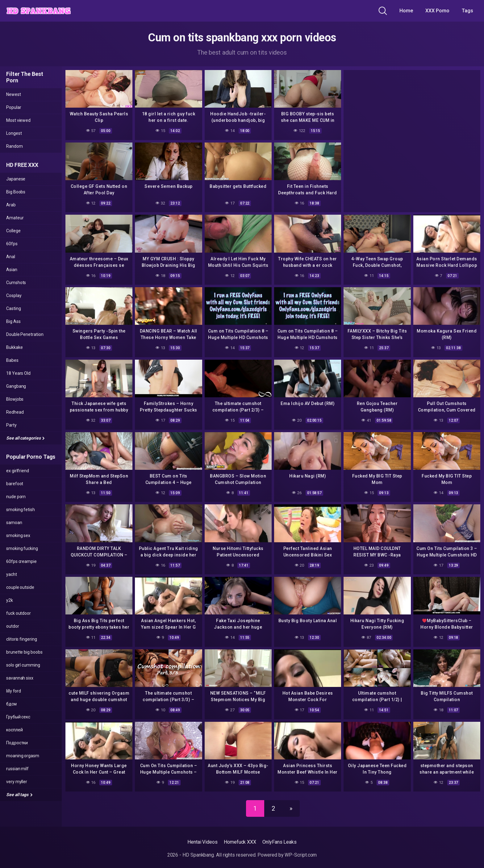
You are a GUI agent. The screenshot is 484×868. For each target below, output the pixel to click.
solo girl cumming (23, 665)
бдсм (11, 704)
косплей (14, 730)
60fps (12, 244)
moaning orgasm (23, 756)
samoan (14, 523)
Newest (14, 94)
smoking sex (18, 535)
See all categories (25, 438)
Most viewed (18, 120)
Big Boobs (16, 192)
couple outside (20, 587)
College (13, 231)
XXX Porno (437, 11)
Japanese (16, 179)
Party (11, 425)
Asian (12, 270)
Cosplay (14, 296)
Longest (14, 133)
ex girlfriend (18, 471)
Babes (12, 360)
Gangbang (16, 386)
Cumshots (16, 283)
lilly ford (14, 691)
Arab (11, 205)
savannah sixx (20, 678)
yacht (12, 574)
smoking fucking (22, 548)
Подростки (17, 743)
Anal (11, 257)
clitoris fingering (22, 639)
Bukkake (14, 347)
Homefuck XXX (240, 842)
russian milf (17, 769)
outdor (13, 626)
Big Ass (13, 321)
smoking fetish (21, 510)
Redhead (15, 412)
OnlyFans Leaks (280, 842)
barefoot (15, 484)
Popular (14, 107)
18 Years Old (18, 373)
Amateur (15, 218)
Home (406, 11)
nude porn (16, 497)
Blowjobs (15, 399)
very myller (17, 782)
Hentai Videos (202, 842)
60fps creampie (21, 561)
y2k (10, 600)
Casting (13, 308)
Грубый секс (18, 717)
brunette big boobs (24, 652)
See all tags (19, 795)
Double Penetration (25, 334)
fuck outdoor (19, 613)
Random (15, 146)
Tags (467, 11)
